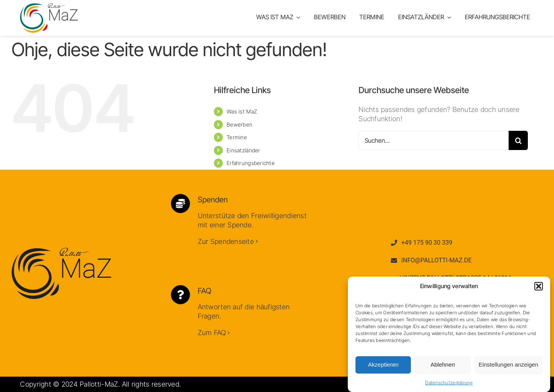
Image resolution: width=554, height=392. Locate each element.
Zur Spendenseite (226, 241)
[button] (539, 288)
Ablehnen (443, 366)
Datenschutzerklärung (449, 384)
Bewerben (239, 124)
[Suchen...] (434, 140)
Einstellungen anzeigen (508, 366)
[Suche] (518, 140)
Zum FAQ (212, 333)
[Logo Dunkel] (61, 251)
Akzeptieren (383, 366)
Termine (237, 137)
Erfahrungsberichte (251, 163)
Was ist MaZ (242, 111)
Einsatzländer (244, 150)
